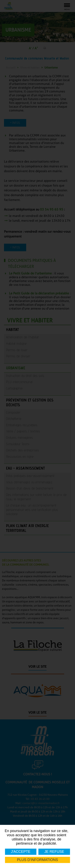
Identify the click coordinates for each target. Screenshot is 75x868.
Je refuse (54, 852)
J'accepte (21, 852)
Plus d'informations (37, 860)
